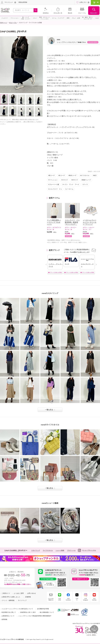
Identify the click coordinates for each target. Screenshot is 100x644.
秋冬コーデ (73, 175)
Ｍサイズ (75, 180)
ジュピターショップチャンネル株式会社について (17, 609)
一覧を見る (49, 410)
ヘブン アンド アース (71, 185)
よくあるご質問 (19, 593)
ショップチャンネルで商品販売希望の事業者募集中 (35, 616)
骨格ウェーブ (86, 180)
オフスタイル (85, 175)
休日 (95, 175)
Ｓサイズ (65, 180)
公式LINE (60, 599)
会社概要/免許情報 (43, 609)
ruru (58, 39)
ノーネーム (70, 189)
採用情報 (4, 619)
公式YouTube (94, 599)
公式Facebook (68, 599)
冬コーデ (62, 175)
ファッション (53, 180)
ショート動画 (60, 550)
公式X (77, 599)
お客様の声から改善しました (11, 597)
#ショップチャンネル (87, 550)
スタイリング (36, 550)
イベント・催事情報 (8, 600)
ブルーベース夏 (54, 185)
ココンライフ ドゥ (55, 189)
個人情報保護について (47, 612)
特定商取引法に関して (9, 612)
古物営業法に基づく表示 (28, 612)
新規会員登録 (23, 2)
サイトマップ (22, 600)
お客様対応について (8, 616)
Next (41, 65)
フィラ (86, 185)
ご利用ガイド (6, 593)
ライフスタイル (48, 550)
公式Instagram (86, 599)
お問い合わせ (32, 593)
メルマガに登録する (51, 599)
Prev (46, 264)
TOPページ (3, 23)
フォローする (93, 42)
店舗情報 (28, 597)
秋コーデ (52, 175)
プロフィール (71, 550)
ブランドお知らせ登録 (56, 272)
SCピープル (13, 23)
